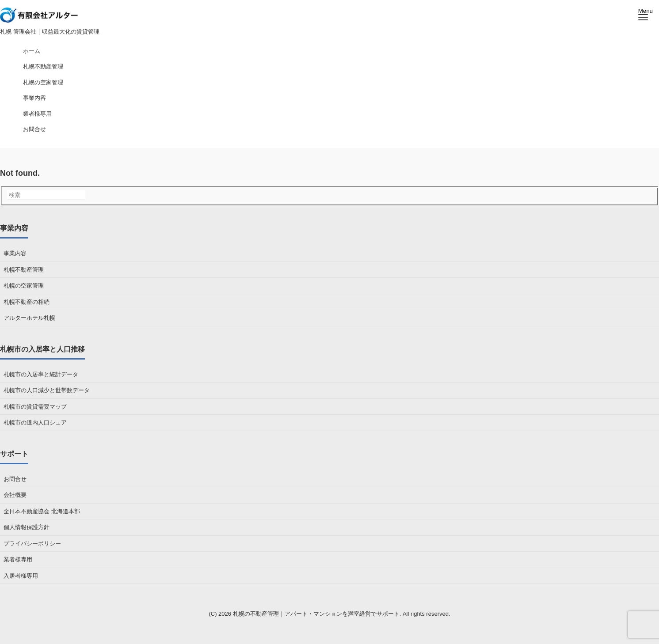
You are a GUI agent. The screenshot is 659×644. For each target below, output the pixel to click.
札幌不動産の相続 (27, 302)
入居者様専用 (21, 576)
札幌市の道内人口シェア (35, 422)
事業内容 (15, 253)
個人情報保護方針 (27, 527)
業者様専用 (18, 559)
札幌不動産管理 (24, 270)
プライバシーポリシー (32, 544)
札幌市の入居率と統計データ (41, 374)
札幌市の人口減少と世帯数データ (47, 390)
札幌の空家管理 (24, 286)
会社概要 (15, 495)
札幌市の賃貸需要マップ (35, 407)
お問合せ (15, 479)
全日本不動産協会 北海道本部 (42, 511)
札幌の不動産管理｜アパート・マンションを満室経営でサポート (316, 614)
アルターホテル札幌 (29, 318)
